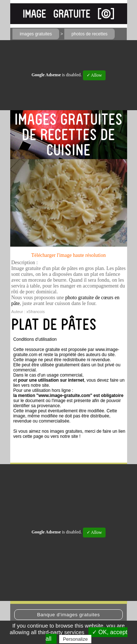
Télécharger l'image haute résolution (68, 255)
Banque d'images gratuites (68, 615)
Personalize (75, 639)
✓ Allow (94, 75)
